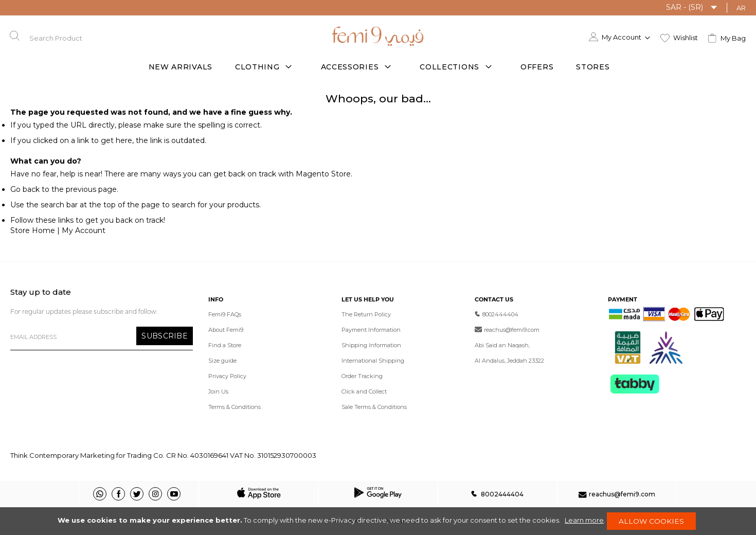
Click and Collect (364, 391)
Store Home (33, 230)
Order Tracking (362, 376)
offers (537, 67)
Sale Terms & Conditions (374, 407)
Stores (593, 67)
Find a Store (225, 345)
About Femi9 (226, 330)
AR (741, 8)
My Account (84, 230)
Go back (25, 189)
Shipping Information (371, 345)
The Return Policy (366, 314)
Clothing (257, 67)
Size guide (222, 361)
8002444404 (497, 314)
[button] (692, 8)
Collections (449, 67)
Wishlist (686, 36)
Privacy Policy (227, 376)
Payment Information (371, 330)
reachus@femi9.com (507, 330)
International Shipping (373, 361)
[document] (378, 521)
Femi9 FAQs (225, 314)
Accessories (350, 67)
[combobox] (67, 36)
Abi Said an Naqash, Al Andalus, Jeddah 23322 (509, 353)
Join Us (218, 391)
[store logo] (378, 35)
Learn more (583, 520)
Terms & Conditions (235, 407)
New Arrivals (181, 67)
